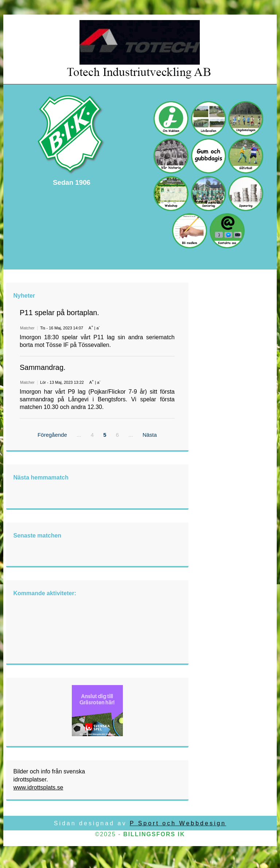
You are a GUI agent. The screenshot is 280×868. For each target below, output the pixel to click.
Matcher (27, 328)
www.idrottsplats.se (38, 787)
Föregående (52, 435)
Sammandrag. (43, 367)
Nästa (150, 435)
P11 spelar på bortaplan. (59, 313)
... (79, 435)
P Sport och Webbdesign (178, 823)
